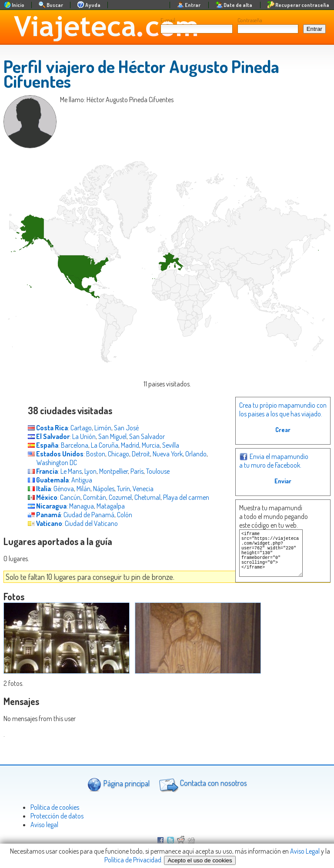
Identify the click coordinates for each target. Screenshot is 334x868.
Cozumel (120, 497)
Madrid (130, 445)
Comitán (95, 497)
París (137, 471)
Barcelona (75, 445)
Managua (82, 506)
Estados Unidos (56, 454)
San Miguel (112, 436)
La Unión (84, 436)
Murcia (151, 445)
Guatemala (48, 480)
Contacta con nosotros (202, 784)
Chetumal (147, 497)
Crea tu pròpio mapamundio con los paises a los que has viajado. (283, 409)
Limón (103, 428)
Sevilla (171, 445)
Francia (43, 471)
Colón (125, 515)
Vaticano (45, 523)
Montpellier (114, 471)
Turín (124, 489)
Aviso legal (44, 825)
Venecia (143, 489)
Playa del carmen (186, 497)
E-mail (168, 20)
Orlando (196, 454)
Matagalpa (111, 506)
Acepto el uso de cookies (200, 860)
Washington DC (57, 462)
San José (126, 428)
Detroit (141, 454)
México (43, 497)
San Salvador (147, 436)
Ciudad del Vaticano (91, 523)
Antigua (82, 480)
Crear (283, 430)
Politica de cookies (55, 807)
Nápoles (104, 489)
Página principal (119, 784)
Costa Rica (48, 428)
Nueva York (168, 454)
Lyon (90, 471)
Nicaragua (47, 506)
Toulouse (158, 471)
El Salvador (49, 436)
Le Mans (71, 471)
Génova (64, 489)
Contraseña (250, 20)
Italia (39, 489)
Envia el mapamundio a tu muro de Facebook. (274, 461)
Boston (96, 454)
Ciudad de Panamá (89, 515)
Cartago (81, 428)
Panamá (44, 515)
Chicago (119, 454)
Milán (83, 489)
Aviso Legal (305, 851)
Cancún (70, 497)
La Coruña (105, 445)
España (43, 445)
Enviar (283, 481)
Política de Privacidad (133, 860)
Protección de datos (57, 816)
